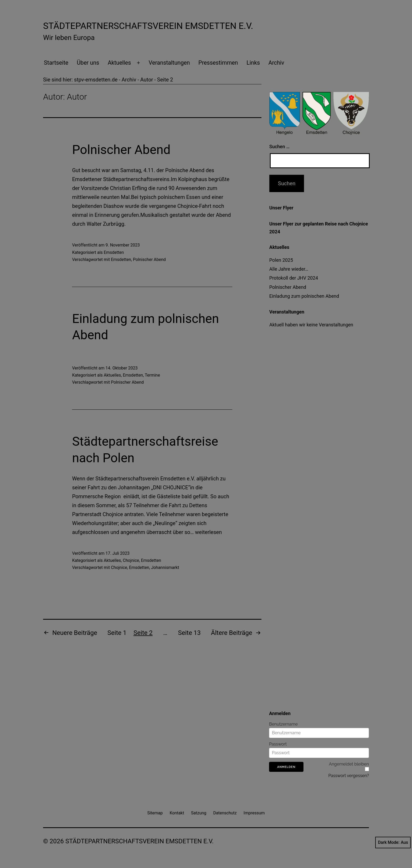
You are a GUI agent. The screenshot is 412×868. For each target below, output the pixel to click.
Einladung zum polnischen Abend (304, 296)
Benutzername (283, 724)
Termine (152, 375)
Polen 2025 (281, 260)
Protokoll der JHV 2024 (294, 278)
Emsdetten (114, 252)
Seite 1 (117, 633)
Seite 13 (189, 633)
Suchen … (279, 147)
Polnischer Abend (121, 150)
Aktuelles (119, 63)
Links (253, 63)
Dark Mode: (393, 843)
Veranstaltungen (169, 63)
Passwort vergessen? (349, 776)
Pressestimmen (218, 63)
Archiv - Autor (137, 80)
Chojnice (131, 560)
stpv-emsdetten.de (96, 80)
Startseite (56, 63)
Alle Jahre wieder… (289, 269)
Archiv (276, 63)
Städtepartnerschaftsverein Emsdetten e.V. (148, 26)
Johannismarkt (165, 567)
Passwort (278, 744)
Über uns (88, 63)
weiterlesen (208, 532)
